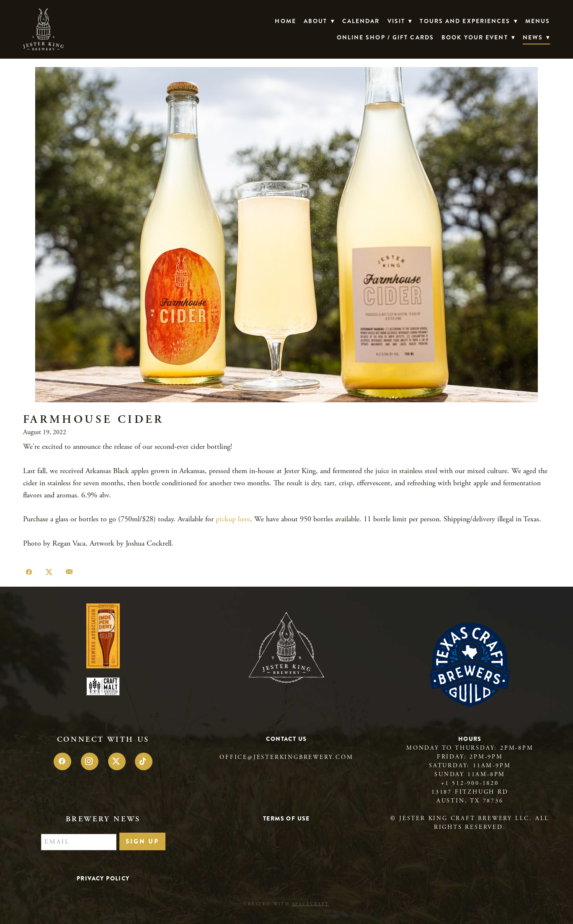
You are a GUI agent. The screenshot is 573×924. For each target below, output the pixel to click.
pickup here (233, 519)
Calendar (361, 21)
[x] (117, 761)
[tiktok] (144, 761)
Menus (538, 21)
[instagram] (90, 761)
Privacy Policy (103, 878)
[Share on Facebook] (29, 572)
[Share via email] (69, 572)
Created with (286, 904)
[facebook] (62, 761)
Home (285, 21)
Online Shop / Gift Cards (385, 37)
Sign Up (142, 841)
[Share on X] (49, 572)
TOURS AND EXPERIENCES (468, 21)
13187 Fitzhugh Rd (470, 792)
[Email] (79, 842)
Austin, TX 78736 (470, 801)
